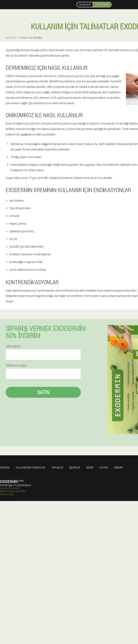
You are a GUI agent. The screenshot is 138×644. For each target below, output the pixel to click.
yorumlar (57, 467)
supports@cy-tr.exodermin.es (15, 485)
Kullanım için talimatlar (30, 467)
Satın (43, 392)
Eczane (104, 467)
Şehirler (75, 467)
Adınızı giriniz (13, 346)
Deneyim (5, 467)
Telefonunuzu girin (16, 365)
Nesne (90, 467)
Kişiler (118, 467)
